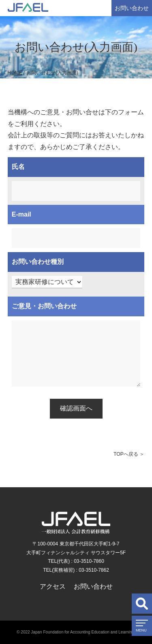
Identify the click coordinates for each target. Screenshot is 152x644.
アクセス (53, 586)
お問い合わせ (132, 8)
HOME (15, 73)
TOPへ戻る (126, 454)
